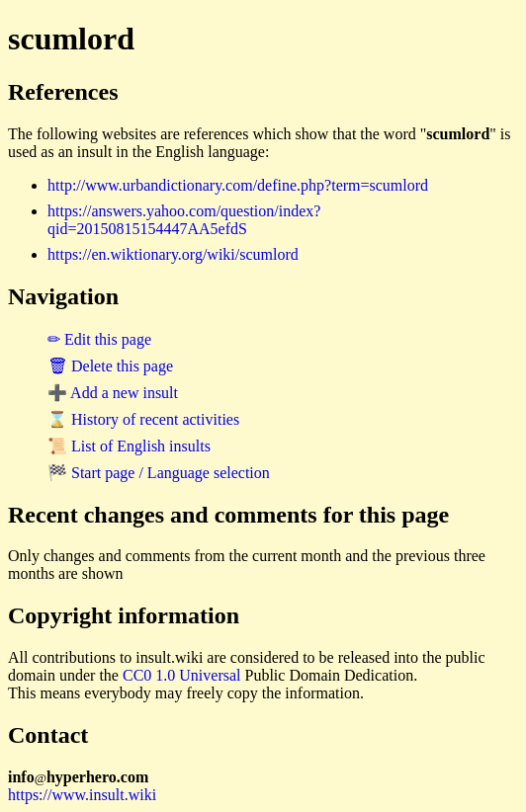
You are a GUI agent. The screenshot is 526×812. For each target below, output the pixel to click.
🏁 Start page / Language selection (159, 473)
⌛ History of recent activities (143, 419)
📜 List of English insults (129, 446)
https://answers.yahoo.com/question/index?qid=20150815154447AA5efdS (184, 220)
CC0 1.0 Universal (182, 675)
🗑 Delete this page (110, 366)
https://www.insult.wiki (82, 795)
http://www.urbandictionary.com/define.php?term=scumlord (238, 185)
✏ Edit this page (99, 339)
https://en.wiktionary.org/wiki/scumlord (173, 254)
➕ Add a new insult (113, 393)
